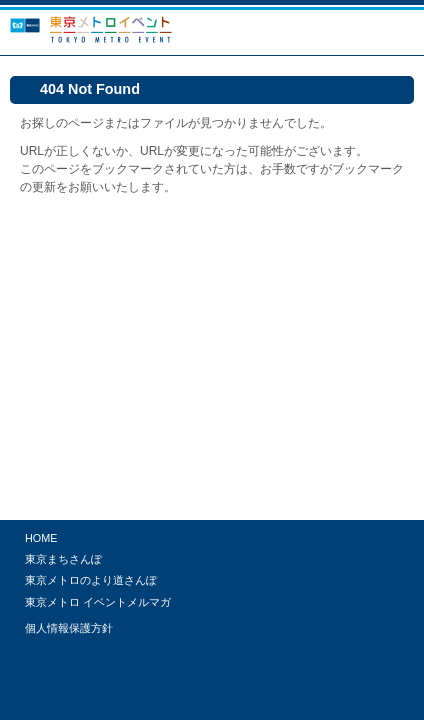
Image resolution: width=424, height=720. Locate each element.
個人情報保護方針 (69, 628)
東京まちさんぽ (63, 559)
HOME (41, 538)
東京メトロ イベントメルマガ (98, 602)
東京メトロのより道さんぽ (91, 580)
